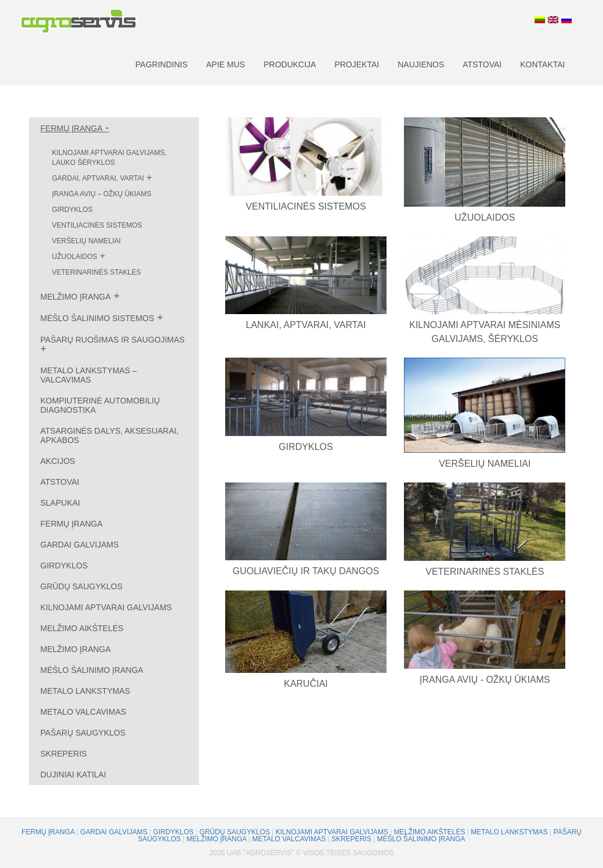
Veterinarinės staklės (97, 272)
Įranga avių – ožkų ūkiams (102, 194)
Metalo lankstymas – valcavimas (89, 375)
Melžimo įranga (76, 297)
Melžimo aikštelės (82, 628)
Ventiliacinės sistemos (97, 225)
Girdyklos (73, 210)
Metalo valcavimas (84, 712)
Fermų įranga (72, 128)
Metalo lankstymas (86, 691)
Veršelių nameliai (87, 241)
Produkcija (290, 64)
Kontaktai (542, 64)
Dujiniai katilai (73, 775)
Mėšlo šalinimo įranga (92, 670)
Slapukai (60, 503)
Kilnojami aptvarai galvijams (106, 607)
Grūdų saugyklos (82, 586)
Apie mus (225, 64)
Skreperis (64, 754)
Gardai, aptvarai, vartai (98, 178)
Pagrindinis (161, 64)
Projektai (357, 64)
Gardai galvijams (80, 545)
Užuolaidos (75, 257)
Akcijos (58, 461)
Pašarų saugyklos (83, 733)
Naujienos (421, 64)
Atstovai (482, 64)
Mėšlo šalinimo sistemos (98, 318)
